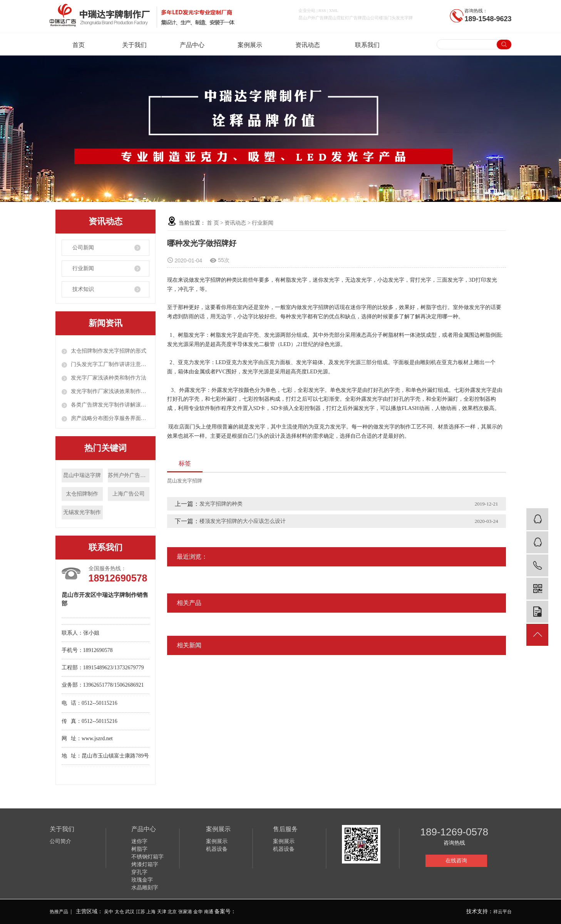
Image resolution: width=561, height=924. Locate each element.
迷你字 (139, 841)
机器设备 (217, 849)
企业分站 (307, 10)
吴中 (109, 912)
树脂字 (139, 849)
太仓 (119, 912)
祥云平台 (502, 912)
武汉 (130, 912)
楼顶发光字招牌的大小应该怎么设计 (243, 521)
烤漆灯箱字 (145, 864)
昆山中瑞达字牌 (82, 475)
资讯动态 (310, 45)
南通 (209, 912)
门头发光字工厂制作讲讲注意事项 (110, 364)
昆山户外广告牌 (313, 18)
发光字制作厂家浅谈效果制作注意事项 (110, 391)
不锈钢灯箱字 (147, 857)
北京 (172, 912)
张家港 (185, 912)
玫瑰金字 (142, 880)
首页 (79, 45)
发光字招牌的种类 (221, 504)
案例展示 (252, 45)
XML (333, 10)
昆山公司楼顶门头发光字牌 (387, 18)
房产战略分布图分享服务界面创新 (110, 418)
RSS (322, 10)
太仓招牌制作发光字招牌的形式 (109, 351)
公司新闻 (83, 248)
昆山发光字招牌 (185, 481)
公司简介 (60, 841)
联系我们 (367, 45)
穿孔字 (139, 872)
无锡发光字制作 (82, 512)
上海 (151, 912)
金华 (198, 912)
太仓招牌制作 (82, 494)
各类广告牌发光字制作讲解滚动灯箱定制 (110, 405)
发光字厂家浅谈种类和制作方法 (109, 378)
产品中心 (194, 45)
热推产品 (59, 912)
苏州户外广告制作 (128, 475)
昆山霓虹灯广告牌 (345, 18)
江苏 (141, 912)
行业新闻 (83, 268)
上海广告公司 (129, 494)
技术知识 (83, 289)
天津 (162, 912)
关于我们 (136, 45)
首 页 (213, 223)
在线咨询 (456, 861)
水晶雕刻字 (145, 888)
